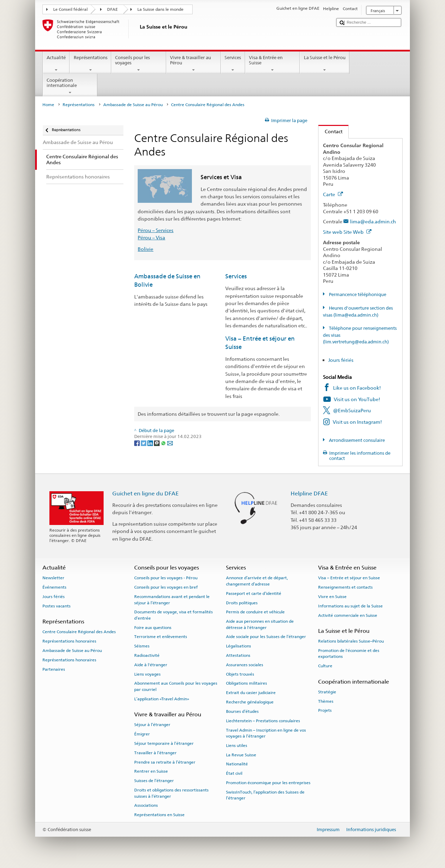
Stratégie (327, 692)
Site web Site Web (347, 232)
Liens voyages (147, 674)
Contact (330, 131)
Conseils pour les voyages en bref (166, 587)
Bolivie (145, 249)
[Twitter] (144, 443)
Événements (54, 587)
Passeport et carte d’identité (254, 594)
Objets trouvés (240, 674)
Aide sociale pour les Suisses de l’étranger (266, 637)
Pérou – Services (156, 230)
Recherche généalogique (250, 702)
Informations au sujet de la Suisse (350, 606)
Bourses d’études (242, 711)
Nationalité (237, 764)
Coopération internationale (70, 86)
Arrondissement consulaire (356, 440)
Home (48, 105)
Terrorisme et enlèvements (161, 637)
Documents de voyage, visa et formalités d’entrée (173, 615)
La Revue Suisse (241, 755)
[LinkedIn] (151, 443)
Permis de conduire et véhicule (255, 612)
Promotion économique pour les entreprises (268, 783)
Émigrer (142, 734)
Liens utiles (237, 746)
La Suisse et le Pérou (325, 64)
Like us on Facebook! (357, 388)
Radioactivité (147, 655)
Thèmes (326, 701)
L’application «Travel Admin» (162, 699)
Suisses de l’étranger (154, 781)
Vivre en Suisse (332, 597)
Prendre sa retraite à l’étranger (165, 762)
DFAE (112, 9)
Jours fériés (341, 360)
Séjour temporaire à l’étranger (164, 743)
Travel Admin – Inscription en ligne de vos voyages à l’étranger (266, 733)
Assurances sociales (245, 665)
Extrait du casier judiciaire (251, 693)
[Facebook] (137, 443)
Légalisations (238, 646)
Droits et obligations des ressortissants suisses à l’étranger (171, 793)
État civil (234, 773)
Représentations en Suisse (159, 815)
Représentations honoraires (69, 641)
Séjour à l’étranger (152, 725)
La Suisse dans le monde (160, 9)
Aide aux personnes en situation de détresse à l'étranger (260, 624)
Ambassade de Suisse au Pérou (133, 105)
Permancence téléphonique (357, 294)
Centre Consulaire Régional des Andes (79, 632)
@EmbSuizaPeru (352, 410)
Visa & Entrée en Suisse (273, 64)
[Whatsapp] (164, 443)
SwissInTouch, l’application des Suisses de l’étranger (265, 795)
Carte (333, 194)
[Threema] (157, 443)
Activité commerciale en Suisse (348, 615)
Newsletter (53, 578)
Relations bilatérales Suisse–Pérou (351, 641)
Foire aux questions (153, 627)
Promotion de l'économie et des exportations (349, 654)
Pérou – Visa (151, 237)
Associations (146, 805)
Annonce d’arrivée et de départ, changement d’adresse (257, 581)
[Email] (170, 443)
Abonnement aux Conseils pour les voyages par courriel (176, 686)
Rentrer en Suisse (151, 771)
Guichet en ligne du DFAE (145, 493)
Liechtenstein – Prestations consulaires (263, 721)
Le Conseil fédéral (70, 9)
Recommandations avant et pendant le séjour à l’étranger (172, 600)
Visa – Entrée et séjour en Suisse (349, 578)
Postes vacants (56, 606)
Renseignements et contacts (345, 587)
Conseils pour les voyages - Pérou (166, 578)
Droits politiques (242, 603)
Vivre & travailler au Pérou (194, 64)
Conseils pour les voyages (139, 64)
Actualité (56, 64)
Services (233, 64)
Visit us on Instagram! (357, 422)
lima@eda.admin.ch (373, 221)
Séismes (142, 646)
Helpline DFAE (309, 493)
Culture (325, 666)
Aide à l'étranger (151, 665)
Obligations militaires (246, 683)
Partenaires (54, 669)
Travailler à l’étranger (155, 753)
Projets (325, 710)
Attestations (238, 655)
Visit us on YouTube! (357, 399)
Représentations (90, 64)
